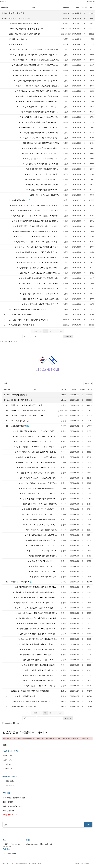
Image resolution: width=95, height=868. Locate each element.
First (36, 331)
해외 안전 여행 (8, 811)
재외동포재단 (8, 802)
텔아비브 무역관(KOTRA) (12, 806)
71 (45, 331)
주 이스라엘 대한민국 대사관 (14, 798)
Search (68, 337)
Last (60, 331)
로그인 (5, 745)
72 (50, 331)
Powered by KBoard (8, 341)
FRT (91, 863)
